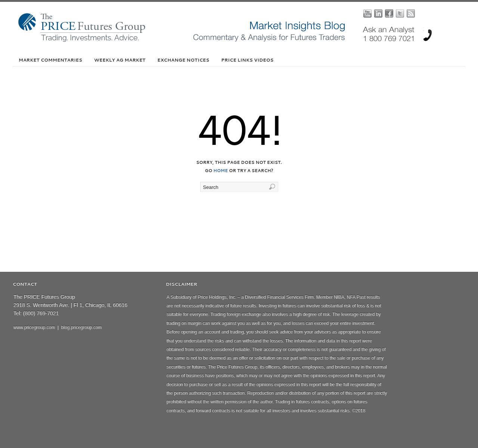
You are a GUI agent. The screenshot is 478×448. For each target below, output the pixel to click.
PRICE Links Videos (247, 60)
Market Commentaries (50, 60)
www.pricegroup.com (34, 327)
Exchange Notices (183, 60)
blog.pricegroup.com (82, 327)
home (221, 171)
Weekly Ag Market (120, 60)
